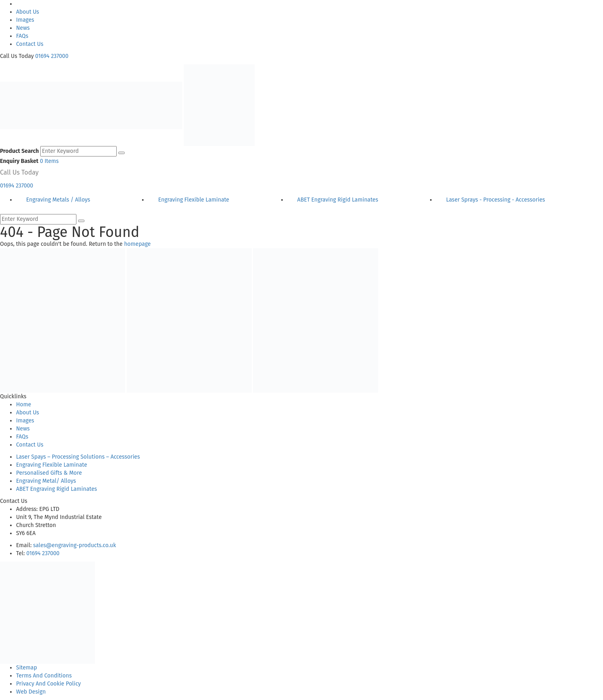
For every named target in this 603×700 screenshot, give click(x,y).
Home (24, 405)
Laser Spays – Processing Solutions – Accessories (78, 457)
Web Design (31, 692)
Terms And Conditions (44, 676)
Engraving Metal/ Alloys (46, 481)
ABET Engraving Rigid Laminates (57, 489)
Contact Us (30, 44)
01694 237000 (52, 56)
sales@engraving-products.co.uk (74, 545)
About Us (28, 12)
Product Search (20, 151)
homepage (137, 244)
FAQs (22, 36)
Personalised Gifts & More (49, 473)
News (23, 28)
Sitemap (27, 668)
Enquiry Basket (19, 161)
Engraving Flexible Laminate (52, 465)
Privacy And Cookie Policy (48, 684)
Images (25, 20)
